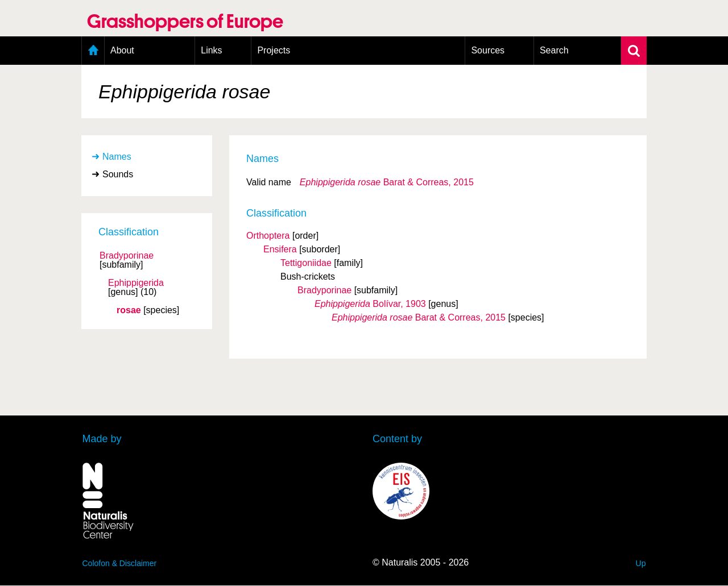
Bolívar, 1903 (370, 304)
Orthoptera (268, 236)
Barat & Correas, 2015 (387, 182)
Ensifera (280, 249)
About (122, 50)
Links (211, 50)
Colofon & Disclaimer (120, 563)
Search (554, 50)
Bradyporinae (127, 256)
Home (93, 51)
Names (117, 157)
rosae (129, 310)
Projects (274, 50)
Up (641, 563)
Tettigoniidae (306, 263)
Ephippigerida (136, 283)
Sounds (118, 174)
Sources (488, 50)
